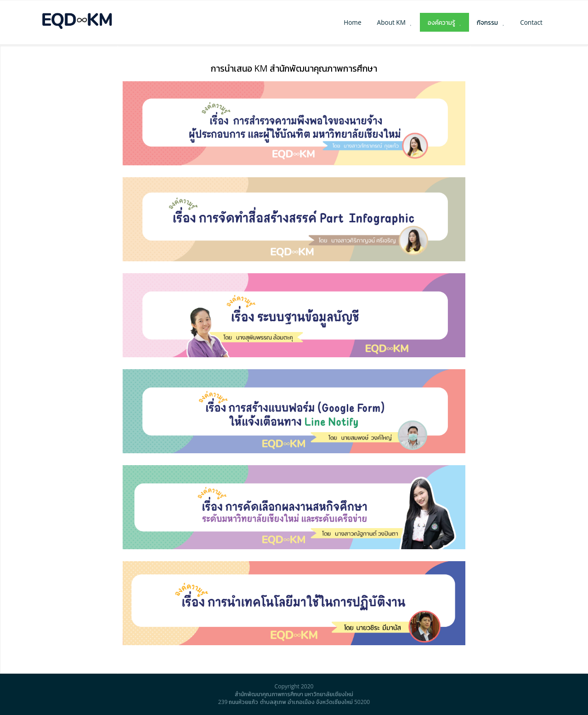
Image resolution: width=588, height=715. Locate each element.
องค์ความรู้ (441, 22)
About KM (391, 22)
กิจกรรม (487, 22)
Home (352, 22)
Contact (531, 22)
